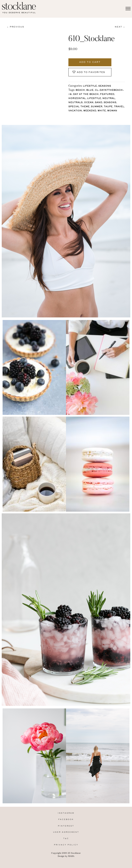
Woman (112, 111)
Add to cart (90, 62)
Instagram (66, 813)
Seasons (105, 86)
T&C (66, 839)
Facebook (66, 820)
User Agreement (66, 832)
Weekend (90, 111)
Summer (97, 107)
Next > (120, 27)
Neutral (109, 99)
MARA (71, 856)
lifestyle (94, 99)
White (102, 111)
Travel (119, 107)
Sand (99, 103)
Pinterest (66, 826)
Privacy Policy (66, 845)
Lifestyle (90, 86)
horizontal (77, 99)
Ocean (89, 103)
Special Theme (79, 107)
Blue (90, 90)
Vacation (75, 111)
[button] (90, 72)
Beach (80, 90)
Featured (107, 94)
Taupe (108, 107)
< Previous (15, 27)
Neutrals (76, 103)
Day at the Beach (86, 94)
